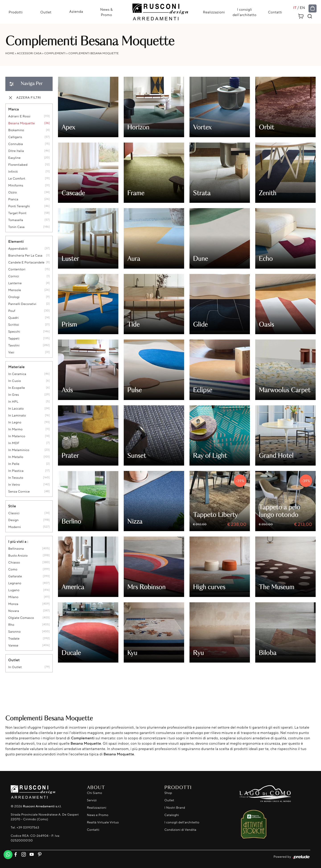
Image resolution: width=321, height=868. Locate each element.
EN (303, 8)
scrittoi (14, 325)
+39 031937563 (28, 828)
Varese (13, 646)
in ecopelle (17, 388)
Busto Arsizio (18, 556)
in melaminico (19, 450)
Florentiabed (18, 165)
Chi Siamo (95, 793)
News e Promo (98, 815)
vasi (11, 353)
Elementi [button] (16, 242)
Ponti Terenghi (19, 206)
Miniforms (16, 186)
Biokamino (16, 130)
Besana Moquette (22, 123)
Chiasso (14, 563)
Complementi (55, 53)
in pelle (14, 464)
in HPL (13, 402)
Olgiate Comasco (21, 618)
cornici (14, 277)
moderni (15, 527)
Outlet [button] (14, 660)
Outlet (46, 12)
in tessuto (16, 478)
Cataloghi (172, 815)
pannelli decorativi (22, 304)
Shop (168, 793)
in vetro (14, 485)
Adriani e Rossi (19, 117)
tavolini (14, 346)
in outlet (15, 667)
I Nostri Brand (175, 808)
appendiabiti (18, 249)
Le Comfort (17, 179)
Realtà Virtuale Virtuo (103, 822)
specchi (14, 332)
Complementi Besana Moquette (94, 53)
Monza (13, 604)
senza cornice (19, 492)
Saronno (14, 632)
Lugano (14, 590)
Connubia (16, 144)
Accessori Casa (29, 53)
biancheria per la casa (25, 256)
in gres (14, 395)
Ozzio (13, 193)
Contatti (275, 12)
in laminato (17, 416)
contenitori (17, 270)
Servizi (92, 800)
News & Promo (106, 12)
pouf (12, 311)
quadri (13, 318)
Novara (14, 611)
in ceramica (17, 374)
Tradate (14, 639)
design (13, 520)
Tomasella (16, 220)
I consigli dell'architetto (245, 12)
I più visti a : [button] (18, 542)
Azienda (76, 11)
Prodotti (15, 12)
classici (14, 513)
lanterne (15, 283)
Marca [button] (14, 109)
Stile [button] (12, 506)
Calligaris (15, 137)
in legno (15, 423)
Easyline (14, 158)
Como (13, 570)
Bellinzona (16, 549)
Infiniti (13, 172)
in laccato (16, 409)
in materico (17, 436)
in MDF (14, 443)
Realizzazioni (214, 12)
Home (10, 53)
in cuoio (15, 381)
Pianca (13, 200)
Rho (11, 625)
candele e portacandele (26, 263)
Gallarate (15, 577)
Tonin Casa (16, 227)
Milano (13, 597)
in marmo (15, 430)
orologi (14, 297)
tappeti (14, 339)
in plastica (16, 471)
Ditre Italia (16, 151)
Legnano (15, 583)
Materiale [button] (16, 367)
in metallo (16, 457)
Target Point (17, 213)
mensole (15, 290)
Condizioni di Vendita (180, 830)
